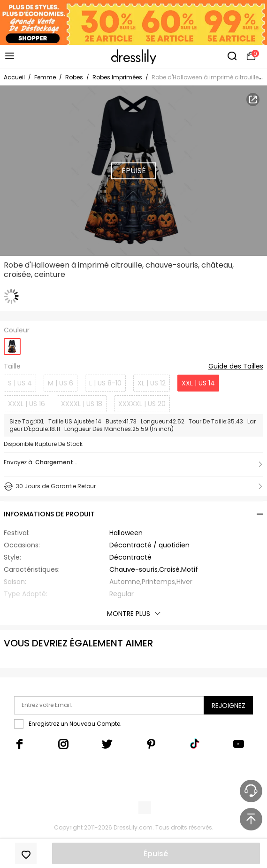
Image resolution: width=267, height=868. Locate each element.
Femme (45, 77)
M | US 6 (61, 383)
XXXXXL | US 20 (142, 404)
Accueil (14, 77)
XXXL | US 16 (27, 404)
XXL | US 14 (198, 383)
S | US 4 (20, 383)
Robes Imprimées (117, 77)
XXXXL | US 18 (82, 404)
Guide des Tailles (236, 367)
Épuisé (156, 854)
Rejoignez (229, 706)
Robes (74, 77)
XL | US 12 (152, 383)
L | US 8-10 (105, 383)
